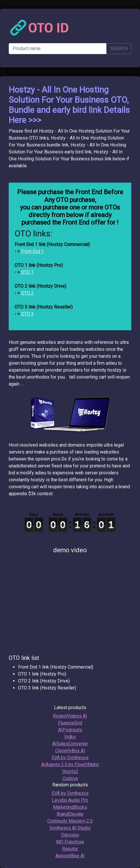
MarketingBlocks (70, 807)
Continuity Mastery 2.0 (70, 821)
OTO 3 (27, 314)
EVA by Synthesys (70, 758)
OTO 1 (27, 272)
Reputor (70, 849)
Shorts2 (70, 771)
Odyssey (70, 835)
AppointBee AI (70, 856)
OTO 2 (27, 293)
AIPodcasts (70, 730)
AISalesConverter (70, 744)
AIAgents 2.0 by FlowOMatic (70, 765)
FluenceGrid (70, 723)
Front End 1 (32, 251)
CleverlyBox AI (70, 751)
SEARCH (119, 48)
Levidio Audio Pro (70, 800)
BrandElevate (70, 814)
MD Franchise (70, 842)
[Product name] (58, 49)
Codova (70, 778)
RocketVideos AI (70, 716)
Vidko (70, 737)
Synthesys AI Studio (70, 828)
